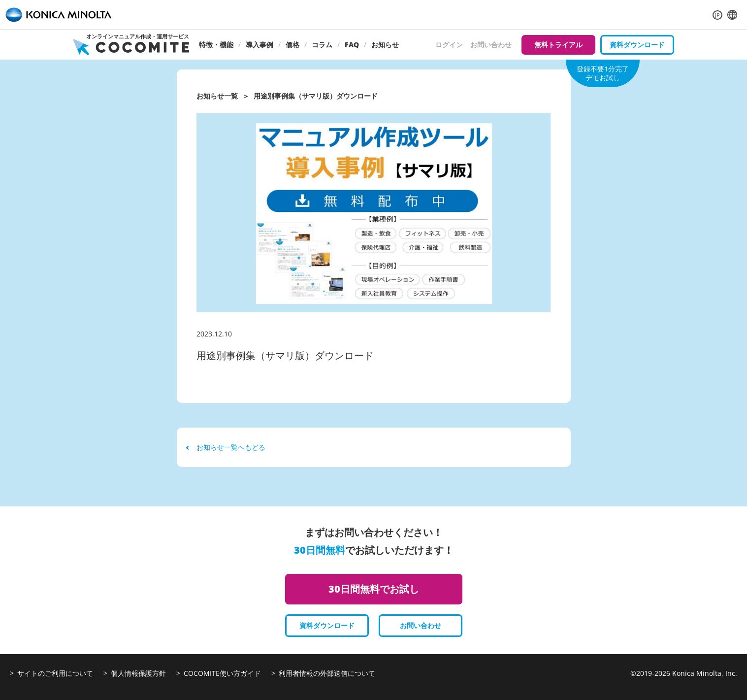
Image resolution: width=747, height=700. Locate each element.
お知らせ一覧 (217, 96)
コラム (322, 45)
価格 (292, 45)
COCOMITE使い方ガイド (222, 673)
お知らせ (385, 45)
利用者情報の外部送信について (327, 673)
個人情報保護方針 (138, 673)
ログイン (449, 45)
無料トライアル (558, 45)
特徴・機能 (216, 45)
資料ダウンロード (637, 45)
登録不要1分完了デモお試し (603, 73)
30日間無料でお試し (374, 589)
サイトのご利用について (55, 673)
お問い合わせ (491, 45)
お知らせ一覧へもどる (226, 447)
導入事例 (260, 45)
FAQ (352, 45)
